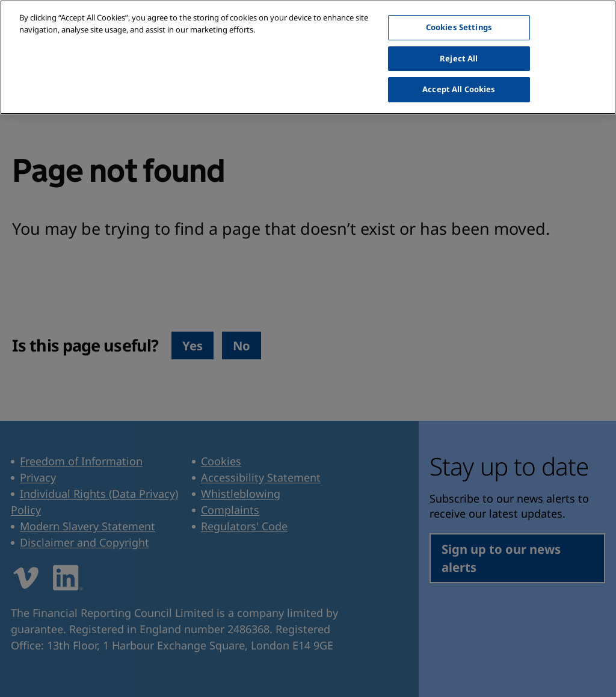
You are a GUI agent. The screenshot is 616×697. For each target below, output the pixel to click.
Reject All (459, 39)
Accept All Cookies (459, 69)
